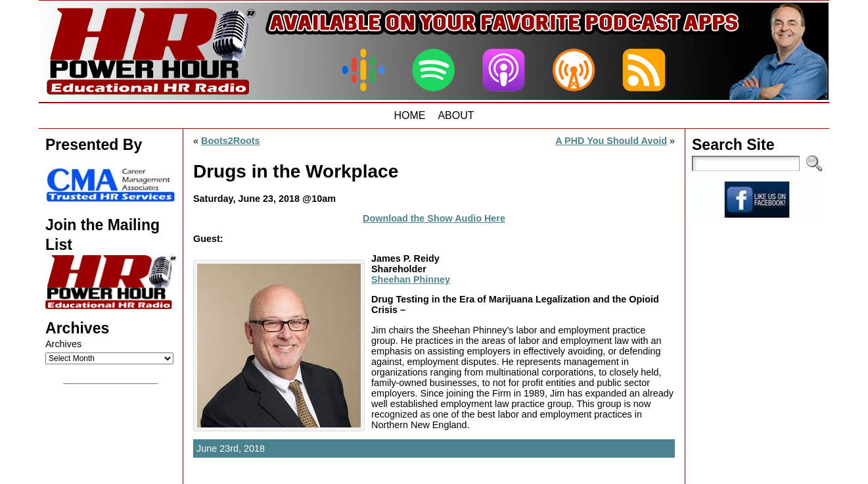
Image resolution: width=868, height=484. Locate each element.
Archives (63, 344)
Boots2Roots (231, 141)
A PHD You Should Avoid (611, 141)
